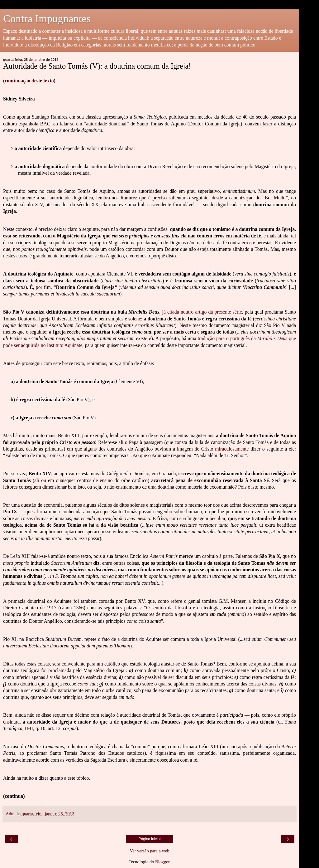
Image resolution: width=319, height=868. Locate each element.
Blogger (162, 862)
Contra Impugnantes (47, 18)
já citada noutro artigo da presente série (202, 312)
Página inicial (150, 839)
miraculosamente (232, 449)
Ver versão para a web (149, 851)
